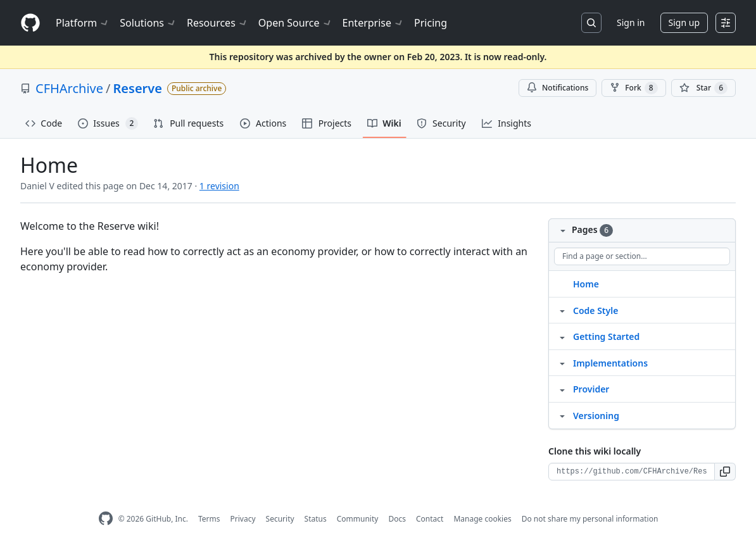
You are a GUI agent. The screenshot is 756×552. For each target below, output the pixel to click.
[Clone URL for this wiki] (632, 472)
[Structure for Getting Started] (562, 336)
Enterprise (373, 23)
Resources (217, 23)
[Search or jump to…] (591, 23)
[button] (725, 472)
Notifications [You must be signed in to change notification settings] (558, 88)
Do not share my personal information (590, 519)
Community (358, 519)
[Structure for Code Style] (562, 310)
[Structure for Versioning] (562, 415)
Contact (430, 519)
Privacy (243, 519)
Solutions (148, 23)
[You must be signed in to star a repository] (703, 88)
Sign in (631, 22)
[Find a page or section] (642, 256)
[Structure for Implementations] (562, 363)
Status (316, 519)
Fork (633, 88)
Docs (397, 519)
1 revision (219, 186)
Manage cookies (482, 519)
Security (280, 519)
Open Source (295, 23)
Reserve (138, 88)
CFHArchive (69, 88)
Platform (83, 23)
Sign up (684, 22)
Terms (209, 519)
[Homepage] (30, 23)
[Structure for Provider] (562, 389)
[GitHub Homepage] (106, 519)
